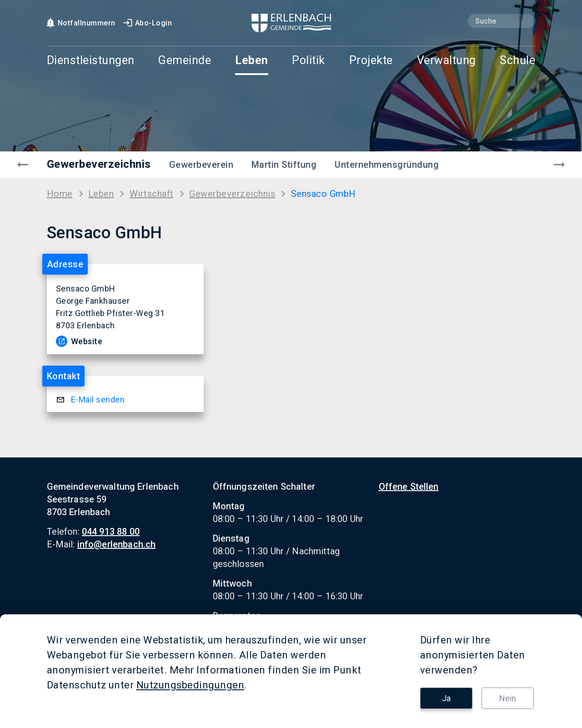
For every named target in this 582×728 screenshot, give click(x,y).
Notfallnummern (80, 23)
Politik (309, 61)
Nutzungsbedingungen (191, 685)
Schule (517, 61)
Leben (252, 61)
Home (60, 194)
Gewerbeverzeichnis (99, 164)
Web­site (87, 341)
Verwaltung (447, 61)
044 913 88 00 (111, 532)
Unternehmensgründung (387, 165)
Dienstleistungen (91, 61)
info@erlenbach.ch (117, 544)
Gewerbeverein (201, 165)
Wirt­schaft (152, 194)
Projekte (371, 61)
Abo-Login (147, 23)
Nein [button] (508, 698)
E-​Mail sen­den (98, 399)
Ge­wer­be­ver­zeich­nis (232, 194)
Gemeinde (185, 61)
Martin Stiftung (284, 165)
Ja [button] (446, 698)
